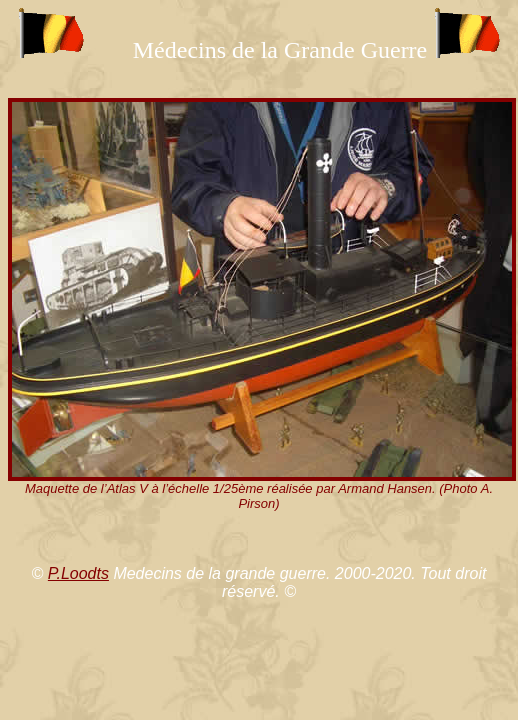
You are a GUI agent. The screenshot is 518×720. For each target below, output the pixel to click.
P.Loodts (78, 573)
